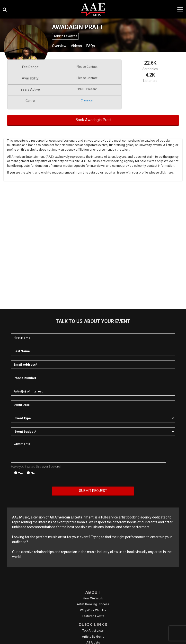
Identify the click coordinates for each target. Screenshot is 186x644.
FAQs (91, 46)
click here (166, 172)
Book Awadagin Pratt (93, 120)
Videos (76, 46)
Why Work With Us (93, 610)
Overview (59, 46)
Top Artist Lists (93, 630)
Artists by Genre (93, 637)
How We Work (93, 598)
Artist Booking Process (93, 604)
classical (87, 100)
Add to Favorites (65, 36)
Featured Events (93, 616)
